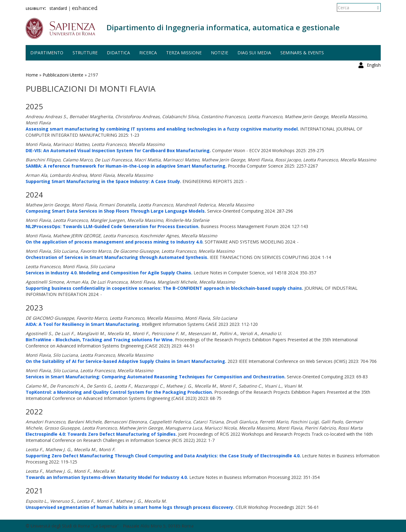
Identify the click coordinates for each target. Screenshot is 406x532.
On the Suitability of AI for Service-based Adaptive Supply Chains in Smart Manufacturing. (126, 361)
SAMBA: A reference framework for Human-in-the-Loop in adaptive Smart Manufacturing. (126, 166)
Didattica (118, 53)
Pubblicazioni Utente (63, 75)
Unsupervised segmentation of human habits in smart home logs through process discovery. (130, 507)
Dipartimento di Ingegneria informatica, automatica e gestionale (223, 27)
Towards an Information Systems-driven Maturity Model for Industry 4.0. (107, 477)
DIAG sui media (254, 53)
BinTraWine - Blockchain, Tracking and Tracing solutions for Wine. (100, 340)
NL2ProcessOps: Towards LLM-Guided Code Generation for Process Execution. (113, 226)
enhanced (85, 9)
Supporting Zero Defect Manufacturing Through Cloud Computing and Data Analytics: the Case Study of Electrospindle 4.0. (163, 456)
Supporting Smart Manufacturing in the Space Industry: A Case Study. (103, 181)
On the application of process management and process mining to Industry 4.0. (115, 242)
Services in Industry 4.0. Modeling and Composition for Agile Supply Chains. (109, 273)
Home (32, 75)
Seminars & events (302, 53)
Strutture (85, 53)
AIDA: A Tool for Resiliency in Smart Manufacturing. (83, 324)
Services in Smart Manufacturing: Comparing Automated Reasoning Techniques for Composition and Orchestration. (156, 377)
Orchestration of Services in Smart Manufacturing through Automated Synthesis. (117, 257)
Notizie (220, 53)
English (374, 8)
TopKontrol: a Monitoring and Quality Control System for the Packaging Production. (119, 392)
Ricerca (148, 53)
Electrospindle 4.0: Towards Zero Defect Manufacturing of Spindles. (101, 434)
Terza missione (184, 53)
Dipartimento (47, 53)
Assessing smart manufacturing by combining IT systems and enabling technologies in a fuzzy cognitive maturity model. (162, 129)
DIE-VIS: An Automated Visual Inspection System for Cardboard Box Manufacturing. (118, 150)
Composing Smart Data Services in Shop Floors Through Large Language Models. (116, 211)
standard (58, 8)
